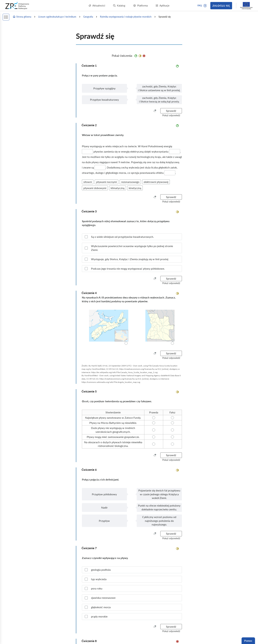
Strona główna (22, 17)
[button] (205, 6)
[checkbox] (132, 237)
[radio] (109, 327)
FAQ (200, 5)
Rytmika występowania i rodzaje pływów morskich (126, 17)
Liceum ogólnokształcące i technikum (57, 17)
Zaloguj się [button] (221, 6)
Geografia (88, 17)
